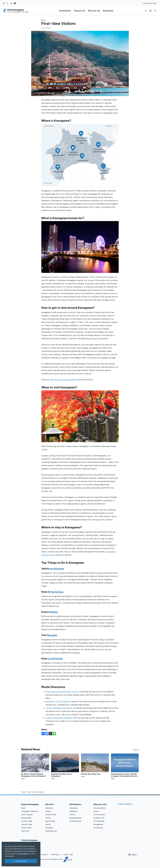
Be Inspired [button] (108, 11)
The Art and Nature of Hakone (59, 708)
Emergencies (98, 824)
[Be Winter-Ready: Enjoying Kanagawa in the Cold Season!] (35, 767)
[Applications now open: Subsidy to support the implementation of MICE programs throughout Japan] (125, 767)
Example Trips (99, 818)
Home (23, 792)
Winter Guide (26, 828)
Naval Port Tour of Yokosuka (58, 701)
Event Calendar (27, 815)
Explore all (25, 831)
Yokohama (73, 808)
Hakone (72, 815)
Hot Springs (57, 592)
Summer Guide (27, 821)
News (44, 20)
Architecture (57, 569)
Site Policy (55, 854)
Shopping (49, 828)
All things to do (51, 831)
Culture (48, 811)
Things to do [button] (79, 11)
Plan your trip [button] (94, 11)
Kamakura (73, 811)
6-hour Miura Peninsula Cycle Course (61, 692)
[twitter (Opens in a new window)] (7, 3)
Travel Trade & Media (150, 3)
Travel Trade (68, 854)
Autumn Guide (27, 824)
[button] (151, 11)
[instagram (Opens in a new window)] (11, 3)
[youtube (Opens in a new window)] (15, 3)
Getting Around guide (64, 380)
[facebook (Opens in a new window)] (4, 3)
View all (136, 750)
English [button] (133, 855)
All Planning (98, 828)
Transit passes (99, 815)
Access (96, 811)
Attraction (49, 808)
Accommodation (100, 808)
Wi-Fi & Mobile (99, 821)
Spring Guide (26, 818)
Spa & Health (50, 821)
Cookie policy (23, 854)
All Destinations (75, 821)
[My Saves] (155, 11)
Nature (54, 612)
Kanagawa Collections (30, 811)
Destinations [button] (65, 11)
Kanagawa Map (75, 818)
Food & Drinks (51, 815)
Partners (44, 854)
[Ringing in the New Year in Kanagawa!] (65, 767)
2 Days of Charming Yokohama (59, 718)
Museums (52, 635)
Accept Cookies (21, 861)
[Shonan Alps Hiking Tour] (95, 766)
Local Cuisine (55, 659)
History (48, 818)
